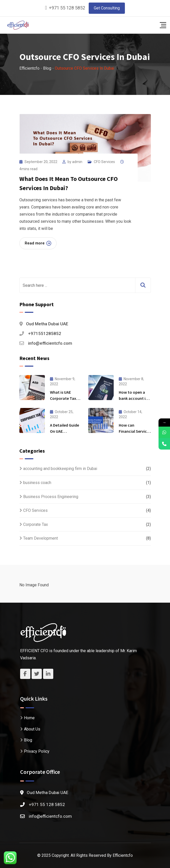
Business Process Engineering (51, 497)
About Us (32, 729)
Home (29, 718)
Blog (28, 740)
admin (77, 162)
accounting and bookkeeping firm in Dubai (60, 469)
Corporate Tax (36, 524)
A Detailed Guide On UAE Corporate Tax (64, 431)
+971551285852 (45, 333)
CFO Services (104, 162)
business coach (37, 483)
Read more (38, 243)
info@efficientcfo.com (50, 343)
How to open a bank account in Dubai (133, 398)
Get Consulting (107, 8)
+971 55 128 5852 (67, 8)
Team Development (41, 538)
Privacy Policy (37, 751)
